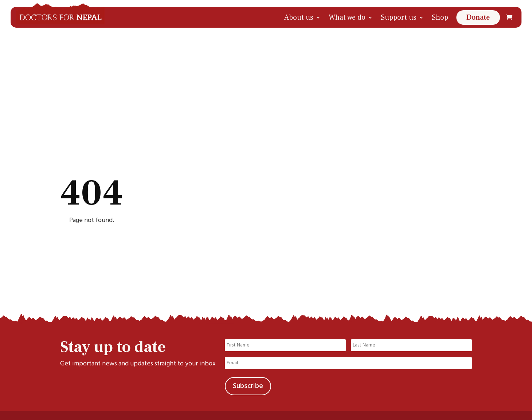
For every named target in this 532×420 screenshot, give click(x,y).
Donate (478, 17)
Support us (399, 17)
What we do (347, 17)
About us (299, 17)
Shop (440, 17)
